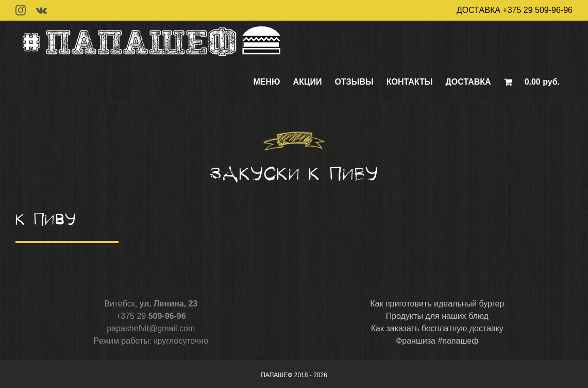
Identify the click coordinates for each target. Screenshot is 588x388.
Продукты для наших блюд (437, 316)
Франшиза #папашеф (437, 341)
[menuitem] (267, 82)
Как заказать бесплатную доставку (437, 328)
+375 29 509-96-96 (537, 10)
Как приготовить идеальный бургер (437, 304)
